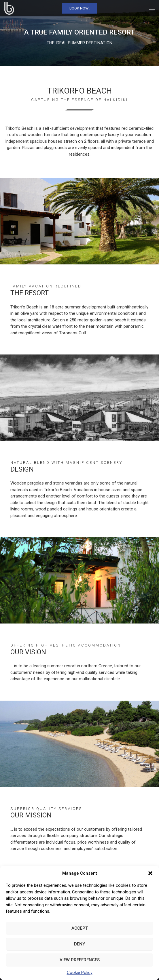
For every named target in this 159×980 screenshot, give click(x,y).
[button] (150, 873)
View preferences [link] (80, 960)
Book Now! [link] (79, 8)
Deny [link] (79, 944)
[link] (9, 8)
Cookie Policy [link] (80, 973)
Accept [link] (80, 928)
